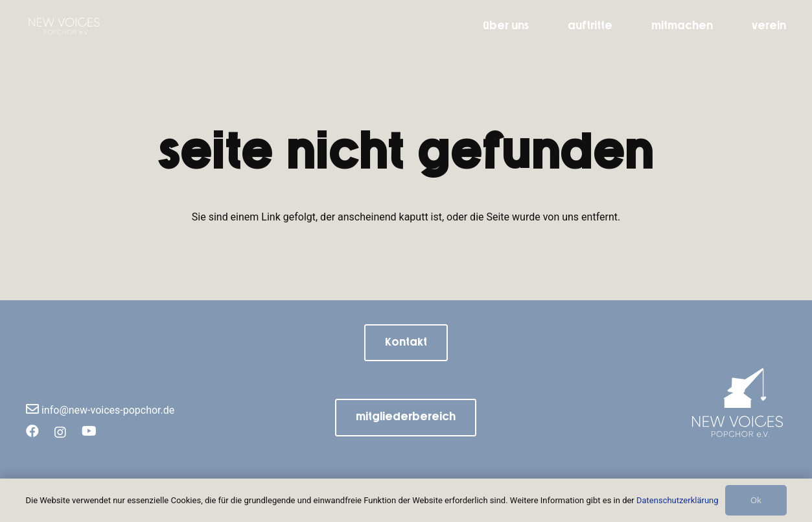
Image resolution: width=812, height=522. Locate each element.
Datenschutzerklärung (678, 500)
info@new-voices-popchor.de (100, 410)
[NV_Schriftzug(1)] (75, 26)
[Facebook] (32, 430)
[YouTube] (89, 430)
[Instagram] (60, 431)
